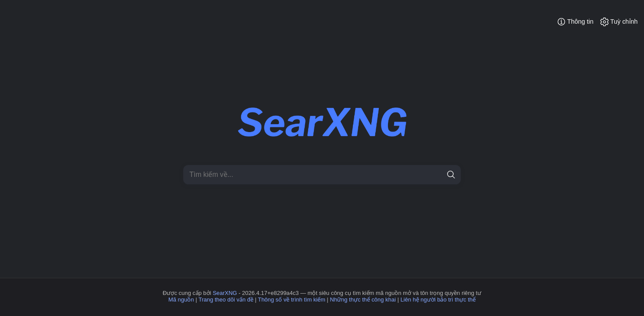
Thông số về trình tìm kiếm (292, 300)
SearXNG (225, 293)
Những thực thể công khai (363, 300)
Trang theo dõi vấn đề (226, 300)
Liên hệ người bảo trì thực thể (438, 300)
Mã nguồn (181, 300)
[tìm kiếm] (451, 175)
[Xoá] (436, 175)
